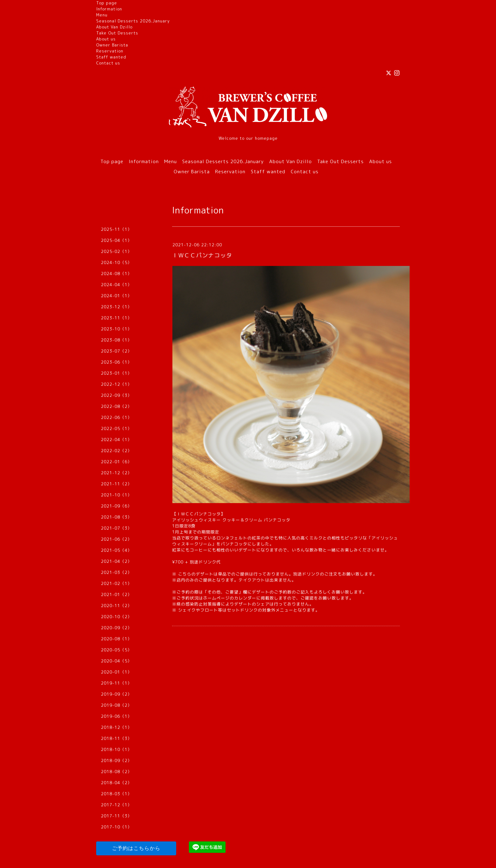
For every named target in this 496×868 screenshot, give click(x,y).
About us (106, 39)
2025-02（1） (116, 251)
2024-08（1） (116, 274)
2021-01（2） (116, 594)
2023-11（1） (116, 318)
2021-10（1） (116, 495)
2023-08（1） (116, 340)
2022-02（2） (116, 451)
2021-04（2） (116, 561)
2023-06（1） (116, 362)
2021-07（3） (116, 528)
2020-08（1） (116, 639)
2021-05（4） (116, 550)
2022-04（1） (116, 440)
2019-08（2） (116, 705)
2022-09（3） (116, 395)
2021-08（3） (116, 517)
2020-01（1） (116, 672)
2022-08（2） (116, 406)
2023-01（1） (116, 373)
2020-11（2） (116, 606)
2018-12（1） (116, 727)
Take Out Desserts (117, 33)
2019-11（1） (116, 683)
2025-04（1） (116, 240)
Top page (107, 3)
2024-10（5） (116, 262)
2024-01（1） (116, 296)
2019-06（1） (116, 716)
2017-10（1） (116, 827)
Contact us (108, 63)
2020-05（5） (116, 650)
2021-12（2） (116, 473)
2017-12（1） (116, 805)
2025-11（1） (116, 229)
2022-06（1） (116, 417)
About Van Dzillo (114, 27)
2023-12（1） (116, 307)
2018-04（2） (116, 783)
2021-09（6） (116, 506)
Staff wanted (111, 57)
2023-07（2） (116, 351)
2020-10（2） (116, 617)
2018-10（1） (116, 749)
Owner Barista (112, 45)
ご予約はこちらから (136, 848)
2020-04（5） (116, 661)
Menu (102, 15)
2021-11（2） (116, 484)
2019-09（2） (116, 694)
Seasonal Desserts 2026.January (133, 21)
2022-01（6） (116, 462)
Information (109, 9)
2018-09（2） (116, 760)
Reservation (110, 51)
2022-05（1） (116, 428)
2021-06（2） (116, 539)
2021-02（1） (116, 583)
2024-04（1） (116, 285)
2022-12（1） (116, 384)
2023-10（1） (116, 329)
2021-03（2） (116, 572)
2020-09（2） (116, 628)
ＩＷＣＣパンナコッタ (202, 255)
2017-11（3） (116, 816)
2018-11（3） (116, 738)
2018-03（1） (116, 794)
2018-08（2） (116, 772)
